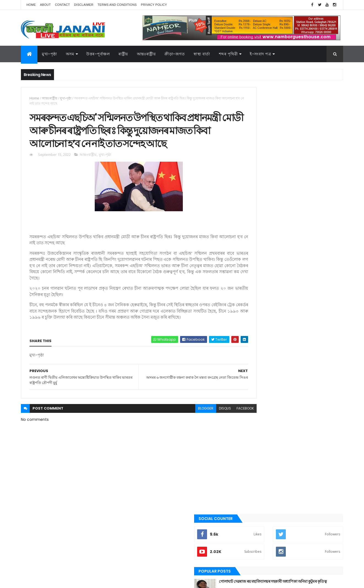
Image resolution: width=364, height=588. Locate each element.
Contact (63, 5)
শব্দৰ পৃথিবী (254, 469)
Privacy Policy (154, 5)
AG (33, 581)
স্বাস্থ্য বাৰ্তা (202, 54)
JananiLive (50, 576)
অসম (70, 54)
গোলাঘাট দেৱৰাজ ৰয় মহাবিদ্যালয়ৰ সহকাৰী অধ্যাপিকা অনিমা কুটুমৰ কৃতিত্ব (299, 157)
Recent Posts (268, 224)
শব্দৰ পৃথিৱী (228, 54)
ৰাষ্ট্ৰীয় (251, 459)
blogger (181, 434)
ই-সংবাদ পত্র (260, 54)
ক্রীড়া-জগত (175, 54)
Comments (318, 224)
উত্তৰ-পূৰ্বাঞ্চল (98, 54)
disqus (201, 434)
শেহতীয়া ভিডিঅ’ (257, 478)
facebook (221, 434)
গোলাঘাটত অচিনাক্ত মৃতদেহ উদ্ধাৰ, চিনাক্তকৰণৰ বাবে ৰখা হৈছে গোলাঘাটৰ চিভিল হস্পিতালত (304, 202)
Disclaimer (84, 5)
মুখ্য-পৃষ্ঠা (49, 54)
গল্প (249, 385)
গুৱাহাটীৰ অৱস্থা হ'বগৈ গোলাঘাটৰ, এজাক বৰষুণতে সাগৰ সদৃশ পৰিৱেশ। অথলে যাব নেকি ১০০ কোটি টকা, (305, 182)
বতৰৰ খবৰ (254, 422)
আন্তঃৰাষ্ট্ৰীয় (50, 98)
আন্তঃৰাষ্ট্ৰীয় (146, 54)
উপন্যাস (252, 357)
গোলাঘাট (253, 394)
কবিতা (251, 366)
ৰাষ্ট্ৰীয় (123, 54)
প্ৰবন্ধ (250, 413)
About (45, 5)
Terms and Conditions (117, 5)
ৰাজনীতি (253, 450)
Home (31, 5)
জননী (251, 403)
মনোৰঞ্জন (253, 431)
